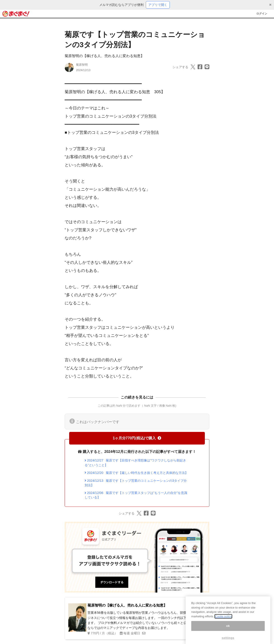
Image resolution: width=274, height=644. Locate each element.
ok (228, 631)
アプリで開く (158, 5)
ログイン (262, 14)
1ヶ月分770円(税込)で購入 (137, 438)
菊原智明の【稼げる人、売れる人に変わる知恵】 (104, 56)
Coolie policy (223, 622)
